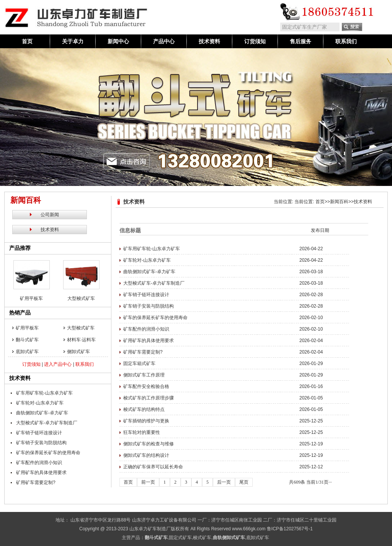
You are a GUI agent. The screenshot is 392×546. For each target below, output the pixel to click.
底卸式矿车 (27, 352)
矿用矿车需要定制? (36, 482)
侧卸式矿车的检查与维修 (149, 444)
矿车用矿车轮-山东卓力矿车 (44, 393)
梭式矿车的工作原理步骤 (149, 398)
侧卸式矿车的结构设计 (146, 455)
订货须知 (255, 41)
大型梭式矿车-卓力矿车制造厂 (47, 423)
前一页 (148, 482)
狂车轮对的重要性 (142, 432)
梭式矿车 (202, 538)
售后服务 (301, 41)
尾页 (244, 482)
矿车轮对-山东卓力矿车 (40, 403)
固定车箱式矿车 (139, 363)
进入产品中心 (58, 364)
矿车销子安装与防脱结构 (41, 443)
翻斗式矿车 (27, 340)
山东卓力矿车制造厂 (150, 529)
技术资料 (209, 41)
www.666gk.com (249, 529)
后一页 (224, 482)
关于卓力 (73, 41)
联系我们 (346, 41)
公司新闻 (50, 215)
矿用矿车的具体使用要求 (41, 473)
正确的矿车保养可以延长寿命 (153, 467)
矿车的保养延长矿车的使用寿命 (48, 453)
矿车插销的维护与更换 (146, 421)
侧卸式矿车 (78, 352)
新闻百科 (339, 202)
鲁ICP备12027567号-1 (290, 529)
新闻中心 (118, 41)
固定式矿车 (180, 538)
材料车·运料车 (81, 340)
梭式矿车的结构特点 (144, 409)
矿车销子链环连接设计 (39, 433)
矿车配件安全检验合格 (146, 386)
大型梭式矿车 (81, 298)
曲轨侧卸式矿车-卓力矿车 (42, 413)
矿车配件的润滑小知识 (39, 463)
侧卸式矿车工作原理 (144, 375)
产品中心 (164, 41)
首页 (27, 41)
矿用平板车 (31, 298)
